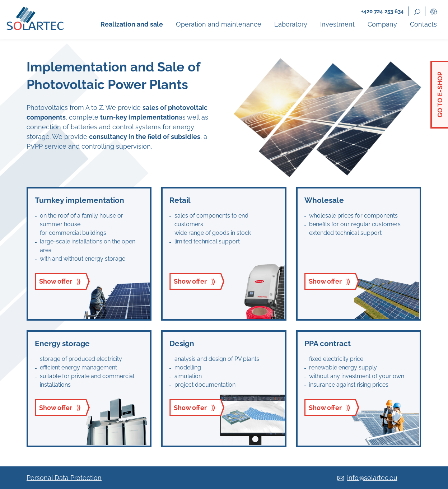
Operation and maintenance (219, 24)
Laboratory (291, 24)
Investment (337, 24)
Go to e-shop (440, 95)
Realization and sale (132, 24)
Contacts (423, 24)
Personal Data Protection (64, 478)
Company (382, 24)
